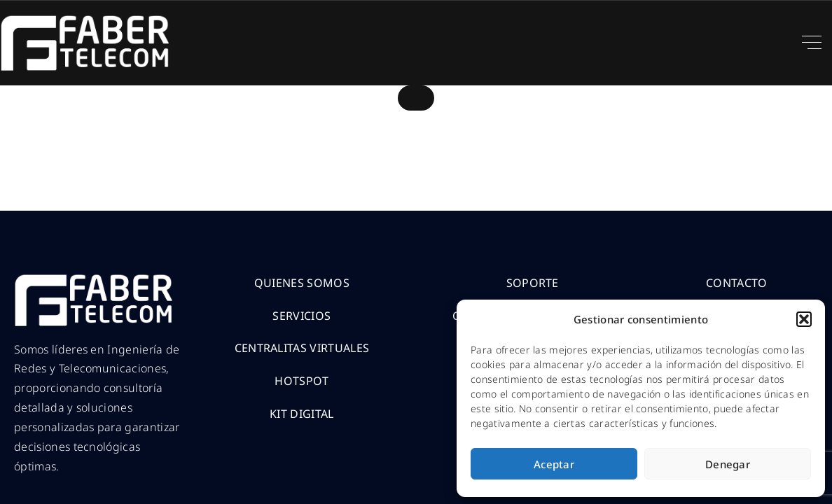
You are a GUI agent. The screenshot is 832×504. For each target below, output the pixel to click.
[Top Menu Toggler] (812, 43)
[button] (804, 319)
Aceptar (554, 464)
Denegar (728, 464)
